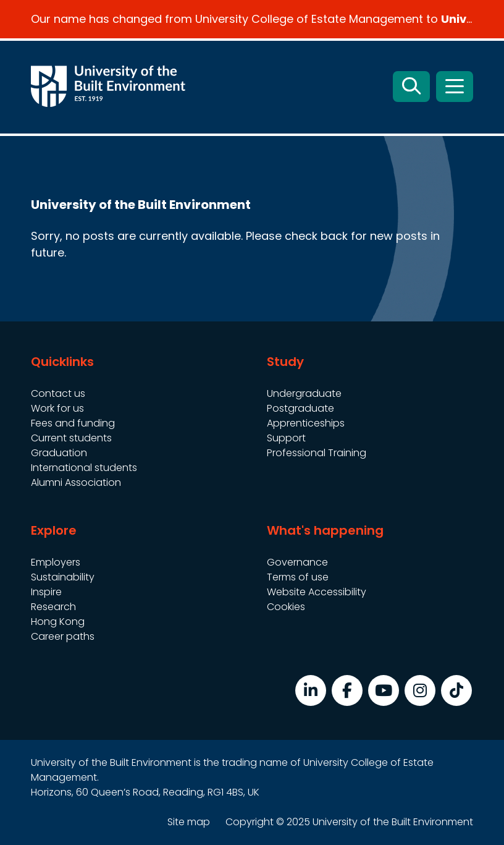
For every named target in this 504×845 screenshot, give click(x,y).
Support (286, 438)
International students (84, 468)
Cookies (286, 607)
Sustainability (63, 577)
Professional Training (317, 453)
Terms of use (298, 577)
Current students (71, 438)
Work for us (57, 408)
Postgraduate (300, 408)
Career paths (63, 636)
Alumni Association (76, 482)
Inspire (46, 592)
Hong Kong (58, 622)
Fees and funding (73, 423)
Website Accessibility (317, 592)
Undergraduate (304, 393)
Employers (56, 562)
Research (53, 607)
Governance (297, 562)
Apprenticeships (306, 423)
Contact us (58, 393)
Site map (189, 822)
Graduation (59, 453)
